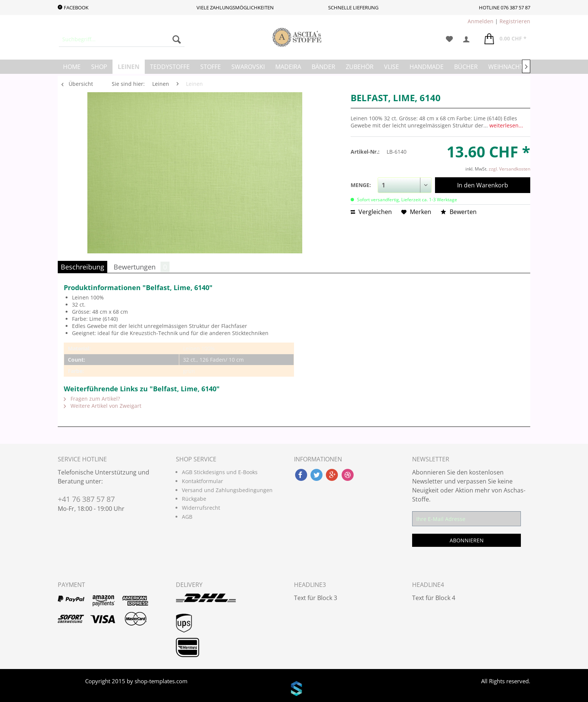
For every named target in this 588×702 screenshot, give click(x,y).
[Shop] (99, 67)
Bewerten (459, 212)
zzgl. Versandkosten (509, 169)
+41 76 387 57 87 (86, 499)
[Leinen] (129, 67)
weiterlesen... (506, 125)
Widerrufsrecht (201, 508)
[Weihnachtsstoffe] (518, 67)
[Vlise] (391, 67)
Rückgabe (194, 499)
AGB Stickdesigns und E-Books (220, 472)
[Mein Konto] (469, 39)
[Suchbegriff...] (122, 39)
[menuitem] (122, 39)
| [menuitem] (499, 21)
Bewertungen (142, 267)
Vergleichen (371, 212)
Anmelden (481, 21)
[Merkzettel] (449, 39)
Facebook (73, 7)
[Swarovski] (248, 67)
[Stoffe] (211, 67)
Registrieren (515, 21)
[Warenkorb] (505, 39)
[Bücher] (466, 67)
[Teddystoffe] (170, 67)
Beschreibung (82, 267)
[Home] (72, 67)
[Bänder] (323, 67)
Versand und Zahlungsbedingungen (227, 490)
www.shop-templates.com (294, 690)
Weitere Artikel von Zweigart (103, 406)
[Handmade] (427, 67)
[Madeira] (288, 67)
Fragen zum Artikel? (92, 399)
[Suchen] (177, 39)
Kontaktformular (202, 481)
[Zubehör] (360, 67)
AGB (187, 517)
